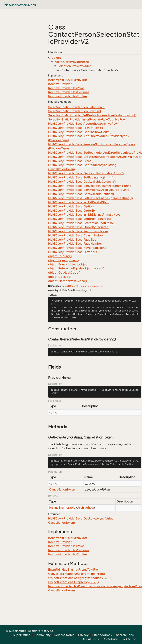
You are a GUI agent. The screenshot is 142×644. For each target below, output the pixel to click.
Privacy (83, 635)
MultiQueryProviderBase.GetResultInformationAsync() (86, 173)
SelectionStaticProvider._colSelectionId (76, 107)
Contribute (110, 639)
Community (42, 635)
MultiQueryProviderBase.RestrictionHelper (78, 231)
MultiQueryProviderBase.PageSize (72, 240)
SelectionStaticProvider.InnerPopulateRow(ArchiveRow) (87, 119)
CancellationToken (62, 489)
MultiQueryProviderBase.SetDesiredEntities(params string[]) (90, 198)
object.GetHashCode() (64, 273)
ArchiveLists (87, 286)
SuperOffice (68, 286)
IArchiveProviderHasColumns (69, 92)
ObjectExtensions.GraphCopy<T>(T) (73, 582)
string (53, 412)
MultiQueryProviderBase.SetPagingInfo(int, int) (81, 177)
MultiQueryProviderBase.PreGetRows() (75, 128)
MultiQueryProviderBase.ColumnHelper (76, 235)
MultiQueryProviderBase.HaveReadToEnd (77, 248)
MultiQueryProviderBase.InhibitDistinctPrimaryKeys (84, 215)
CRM (78, 286)
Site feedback (102, 635)
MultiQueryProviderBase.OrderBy (72, 211)
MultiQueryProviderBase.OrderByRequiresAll (80, 219)
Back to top (129, 639)
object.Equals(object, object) (69, 264)
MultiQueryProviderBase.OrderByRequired (78, 227)
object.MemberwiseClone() (67, 281)
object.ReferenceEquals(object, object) (76, 268)
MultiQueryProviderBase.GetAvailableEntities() (81, 194)
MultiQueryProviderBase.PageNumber (75, 244)
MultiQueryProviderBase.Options (71, 206)
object (56, 58)
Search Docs (125, 635)
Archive (98, 286)
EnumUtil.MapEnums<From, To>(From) (75, 570)
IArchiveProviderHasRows (66, 88)
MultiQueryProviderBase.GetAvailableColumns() (82, 182)
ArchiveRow (86, 508)
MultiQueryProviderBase (72, 62)
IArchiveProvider (60, 84)
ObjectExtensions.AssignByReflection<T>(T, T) (80, 578)
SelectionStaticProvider (74, 66)
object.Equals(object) (63, 260)
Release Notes (64, 635)
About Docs (91, 639)
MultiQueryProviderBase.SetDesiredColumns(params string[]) (91, 186)
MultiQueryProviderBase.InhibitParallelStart (78, 202)
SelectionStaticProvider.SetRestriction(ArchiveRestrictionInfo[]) (93, 115)
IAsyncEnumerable (62, 508)
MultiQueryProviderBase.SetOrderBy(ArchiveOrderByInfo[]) (90, 190)
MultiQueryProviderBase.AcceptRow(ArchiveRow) (83, 124)
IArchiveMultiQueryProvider (68, 80)
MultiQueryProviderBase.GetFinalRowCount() (80, 132)
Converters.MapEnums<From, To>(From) (76, 574)
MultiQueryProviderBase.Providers (73, 252)
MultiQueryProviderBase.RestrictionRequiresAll (81, 223)
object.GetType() (60, 277)
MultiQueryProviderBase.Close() (71, 161)
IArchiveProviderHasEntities (68, 96)
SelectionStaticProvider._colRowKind (75, 111)
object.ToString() (60, 256)
